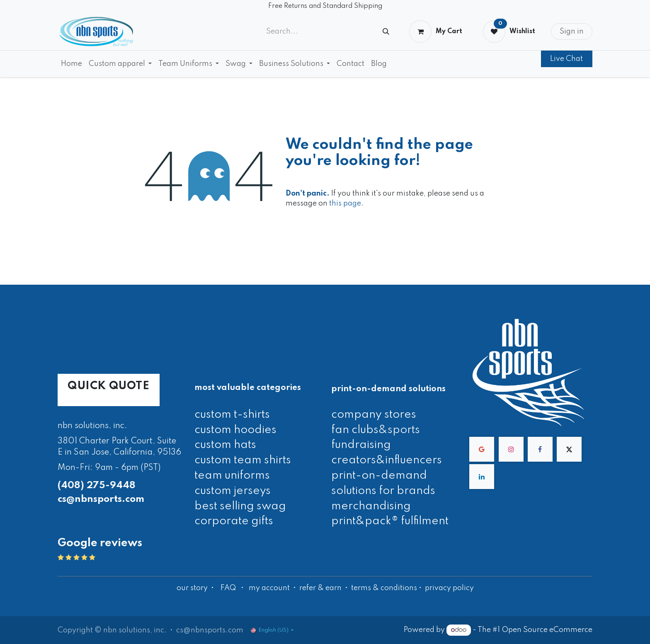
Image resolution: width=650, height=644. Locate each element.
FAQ (228, 588)
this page (345, 203)
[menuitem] (72, 64)
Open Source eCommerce (547, 630)
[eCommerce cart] (436, 31)
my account (269, 588)
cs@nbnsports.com (101, 499)
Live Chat (566, 59)
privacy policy (449, 588)
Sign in (572, 31)
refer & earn (320, 588)
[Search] (386, 32)
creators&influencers (387, 460)
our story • (196, 588)
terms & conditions (384, 588)
